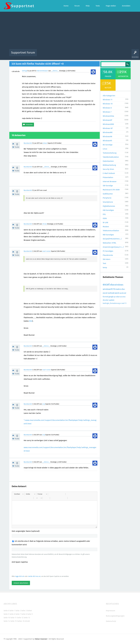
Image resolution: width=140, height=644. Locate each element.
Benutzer (100, 54)
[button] (19, 494)
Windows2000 (108, 124)
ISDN (105, 218)
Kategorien (92, 54)
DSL (104, 214)
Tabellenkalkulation (111, 157)
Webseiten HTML (109, 243)
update (112, 300)
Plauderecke (108, 255)
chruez (45, 224)
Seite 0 (6, 611)
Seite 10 (7, 618)
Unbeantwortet (73, 54)
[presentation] (30, 569)
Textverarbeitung (110, 153)
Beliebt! (63, 54)
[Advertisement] (70, 31)
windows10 (108, 289)
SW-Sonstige (108, 186)
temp (105, 267)
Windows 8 (107, 108)
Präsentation (108, 177)
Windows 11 (108, 100)
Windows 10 (108, 104)
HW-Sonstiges (108, 210)
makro (118, 289)
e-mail (122, 303)
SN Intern (107, 259)
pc (115, 297)
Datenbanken (108, 161)
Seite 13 (27, 618)
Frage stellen (110, 54)
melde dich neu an (34, 576)
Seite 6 (12, 614)
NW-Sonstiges (108, 235)
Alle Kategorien (109, 96)
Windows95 (107, 141)
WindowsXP (107, 120)
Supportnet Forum (23, 53)
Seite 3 (24, 611)
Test (104, 263)
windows (119, 285)
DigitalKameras (109, 206)
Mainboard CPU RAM (111, 190)
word (117, 293)
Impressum (111, 611)
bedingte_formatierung (111, 303)
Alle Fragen (55, 54)
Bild (31, 321)
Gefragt (24, 71)
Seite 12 (20, 618)
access (123, 297)
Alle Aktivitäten (44, 54)
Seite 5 (6, 614)
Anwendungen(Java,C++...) (113, 247)
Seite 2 (18, 611)
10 (114, 289)
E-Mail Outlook (109, 173)
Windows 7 (107, 112)
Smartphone (108, 202)
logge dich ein (20, 576)
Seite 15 (14, 621)
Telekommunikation (111, 231)
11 (126, 303)
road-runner (46, 251)
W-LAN (105, 223)
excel (106, 284)
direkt (27, 621)
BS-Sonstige (108, 145)
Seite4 (29, 611)
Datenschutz (111, 621)
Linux (105, 149)
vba (112, 285)
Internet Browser (42, 71)
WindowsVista (108, 116)
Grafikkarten (108, 194)
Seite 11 (13, 618)
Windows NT (108, 128)
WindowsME (108, 132)
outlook (111, 293)
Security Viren (108, 169)
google (111, 297)
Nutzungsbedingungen (115, 616)
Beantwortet (28, 143)
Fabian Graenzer (41, 639)
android (123, 293)
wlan (118, 297)
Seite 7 (18, 614)
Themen (83, 54)
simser (45, 143)
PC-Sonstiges (108, 251)
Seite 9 (30, 614)
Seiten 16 (21, 621)
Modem (106, 227)
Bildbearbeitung (109, 165)
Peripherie (107, 198)
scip (44, 404)
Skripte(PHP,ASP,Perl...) (112, 239)
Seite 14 (7, 621)
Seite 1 (12, 611)
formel (105, 297)
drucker (106, 300)
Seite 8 (24, 614)
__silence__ (55, 71)
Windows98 (107, 137)
